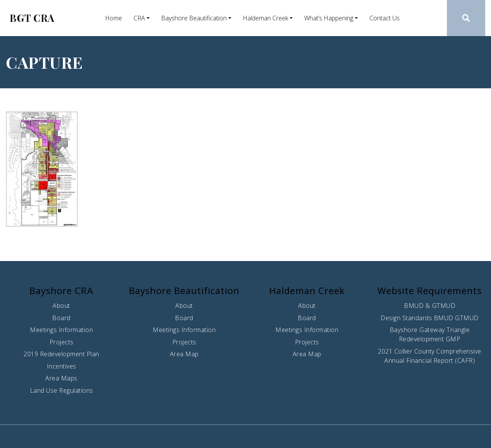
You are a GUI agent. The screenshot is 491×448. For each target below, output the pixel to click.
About (61, 306)
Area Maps (61, 378)
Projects (62, 342)
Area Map (184, 354)
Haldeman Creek (265, 18)
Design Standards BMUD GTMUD (430, 318)
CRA (139, 18)
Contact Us (385, 18)
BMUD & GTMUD (430, 306)
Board (61, 318)
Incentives (62, 366)
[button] (466, 18)
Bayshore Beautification (194, 18)
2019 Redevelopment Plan (61, 354)
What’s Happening (329, 18)
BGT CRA (32, 18)
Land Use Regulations (62, 390)
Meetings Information (61, 330)
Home (114, 18)
